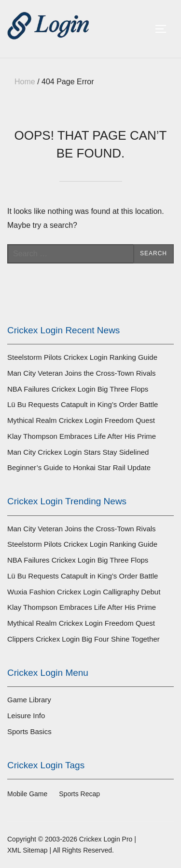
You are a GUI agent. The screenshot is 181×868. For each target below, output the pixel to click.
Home (25, 82)
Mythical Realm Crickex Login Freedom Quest (81, 420)
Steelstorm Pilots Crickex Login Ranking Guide (82, 357)
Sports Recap (79, 794)
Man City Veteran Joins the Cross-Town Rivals (82, 373)
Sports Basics (29, 731)
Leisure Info (26, 716)
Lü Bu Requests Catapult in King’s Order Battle (83, 404)
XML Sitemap (28, 850)
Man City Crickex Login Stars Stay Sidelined (78, 452)
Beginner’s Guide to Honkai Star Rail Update (79, 467)
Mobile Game (27, 794)
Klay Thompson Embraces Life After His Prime (82, 436)
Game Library (29, 700)
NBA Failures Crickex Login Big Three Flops (78, 389)
